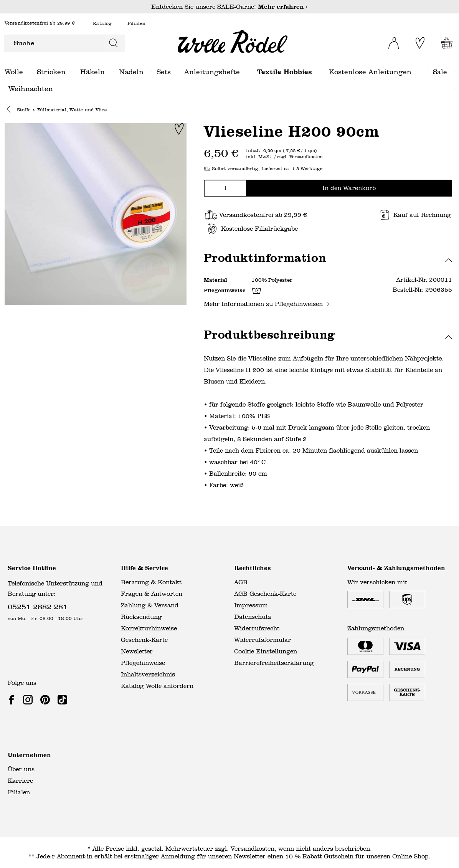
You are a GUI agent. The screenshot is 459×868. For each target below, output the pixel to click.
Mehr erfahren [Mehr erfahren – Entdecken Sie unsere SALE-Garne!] (283, 7)
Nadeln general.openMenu (151, 72)
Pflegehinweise (143, 663)
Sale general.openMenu (455, 72)
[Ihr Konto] (390, 41)
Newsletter (137, 651)
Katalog (102, 24)
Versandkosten (253, 849)
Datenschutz (253, 617)
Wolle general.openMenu (31, 72)
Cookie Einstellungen (266, 651)
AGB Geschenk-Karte (265, 594)
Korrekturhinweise (149, 628)
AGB (241, 582)
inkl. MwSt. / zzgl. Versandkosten (284, 157)
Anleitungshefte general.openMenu (252, 72)
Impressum (251, 605)
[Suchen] (114, 43)
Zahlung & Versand (150, 605)
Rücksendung (141, 617)
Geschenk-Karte (144, 640)
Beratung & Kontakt (151, 582)
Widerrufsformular (263, 640)
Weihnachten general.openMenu (455, 88)
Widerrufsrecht (257, 628)
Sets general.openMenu (179, 72)
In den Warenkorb (349, 188)
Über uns (21, 769)
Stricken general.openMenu (75, 72)
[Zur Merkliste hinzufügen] (179, 129)
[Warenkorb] (445, 43)
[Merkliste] (419, 43)
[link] (13, 699)
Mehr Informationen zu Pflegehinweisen (267, 304)
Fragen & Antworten (152, 594)
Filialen (137, 24)
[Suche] (54, 43)
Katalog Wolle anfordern (157, 686)
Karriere (20, 781)
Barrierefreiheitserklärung (274, 663)
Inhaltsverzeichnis (148, 674)
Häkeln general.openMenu (113, 72)
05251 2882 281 (38, 606)
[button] (11, 110)
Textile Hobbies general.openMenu (324, 72)
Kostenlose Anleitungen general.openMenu (427, 72)
